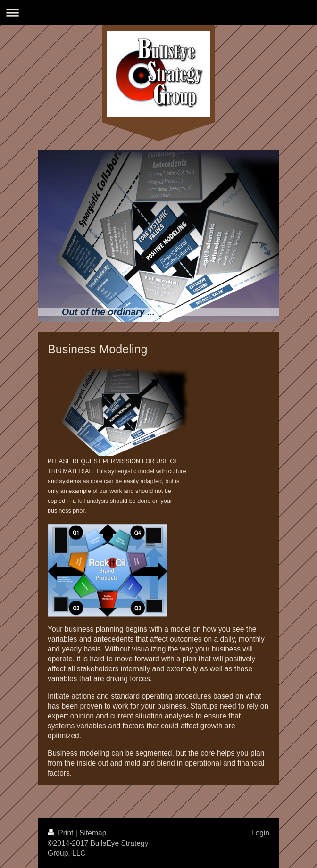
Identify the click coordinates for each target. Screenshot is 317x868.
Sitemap (93, 833)
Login (260, 833)
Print (62, 833)
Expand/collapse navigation (158, 13)
